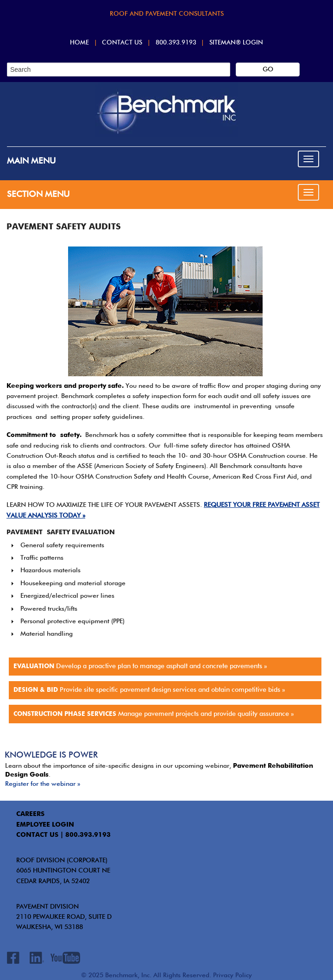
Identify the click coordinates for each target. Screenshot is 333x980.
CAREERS (30, 814)
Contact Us (122, 43)
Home (79, 43)
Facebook (13, 959)
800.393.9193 (176, 43)
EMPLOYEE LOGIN (45, 825)
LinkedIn (37, 958)
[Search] (119, 70)
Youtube (65, 958)
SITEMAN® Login (236, 43)
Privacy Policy (232, 975)
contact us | (40, 835)
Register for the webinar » (43, 784)
